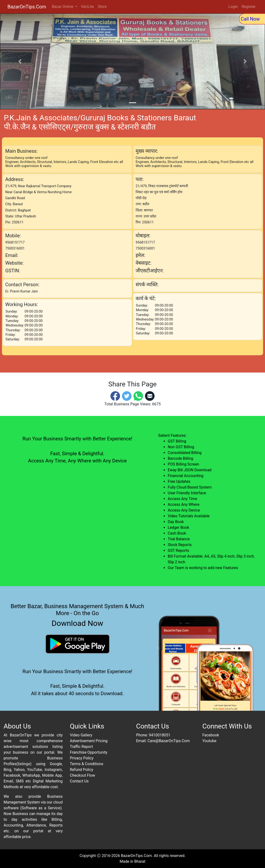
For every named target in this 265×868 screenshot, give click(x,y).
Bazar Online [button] (63, 7)
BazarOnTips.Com (27, 7)
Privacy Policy (82, 758)
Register (249, 7)
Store (102, 7)
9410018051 (160, 735)
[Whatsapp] (138, 396)
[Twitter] (127, 396)
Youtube (210, 741)
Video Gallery (81, 735)
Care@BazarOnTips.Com (168, 741)
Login (233, 7)
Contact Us (79, 781)
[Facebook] (115, 396)
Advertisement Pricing (89, 741)
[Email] (150, 396)
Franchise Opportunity (89, 752)
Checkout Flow (83, 775)
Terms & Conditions (87, 764)
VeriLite (87, 7)
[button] (20, 61)
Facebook (211, 735)
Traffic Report (81, 747)
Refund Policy (82, 770)
